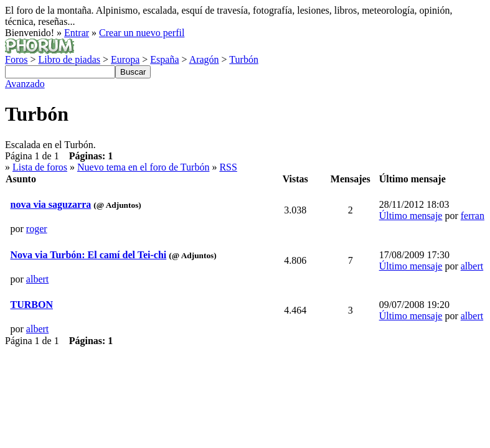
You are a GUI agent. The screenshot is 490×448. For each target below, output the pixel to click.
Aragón (204, 59)
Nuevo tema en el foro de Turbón (143, 167)
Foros (16, 59)
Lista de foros (40, 167)
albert (37, 279)
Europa (125, 59)
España (164, 59)
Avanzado (25, 84)
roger (37, 229)
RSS (228, 167)
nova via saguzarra (51, 204)
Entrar (77, 33)
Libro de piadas (69, 59)
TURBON (32, 305)
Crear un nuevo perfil (142, 33)
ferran (473, 216)
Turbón (244, 59)
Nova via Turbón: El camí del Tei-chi (89, 255)
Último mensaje (411, 216)
